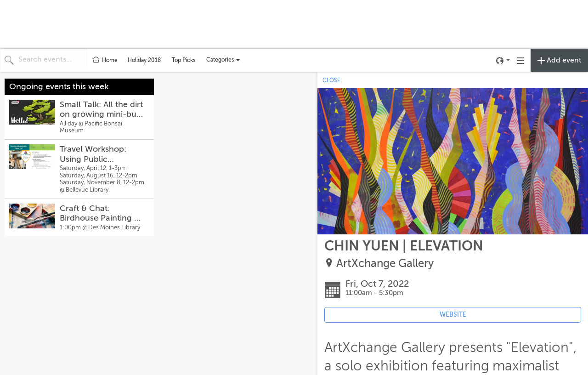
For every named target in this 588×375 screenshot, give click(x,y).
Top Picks (184, 60)
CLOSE (331, 80)
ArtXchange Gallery (385, 264)
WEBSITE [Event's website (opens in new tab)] (453, 315)
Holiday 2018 (144, 60)
